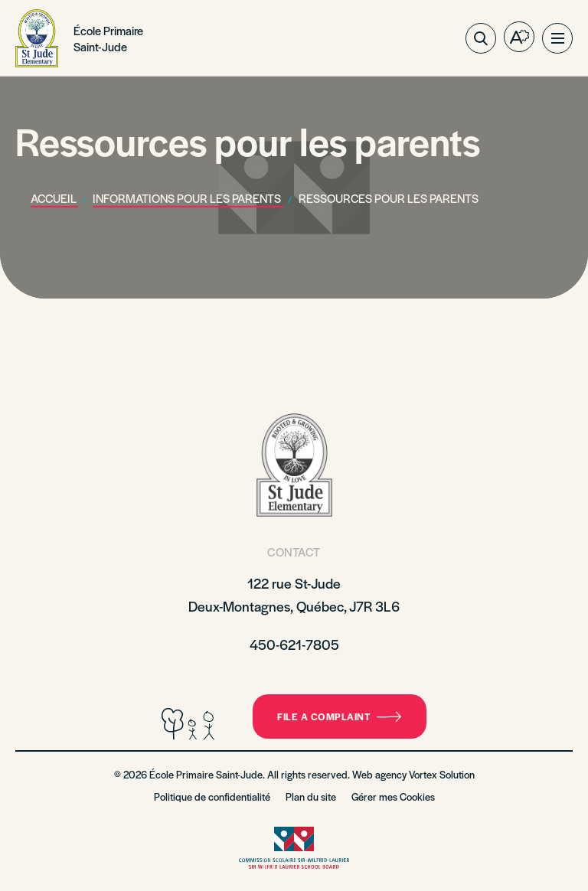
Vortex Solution (442, 774)
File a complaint (340, 716)
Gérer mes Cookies (393, 796)
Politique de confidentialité (212, 796)
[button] (557, 38)
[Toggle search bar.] (481, 38)
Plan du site (311, 796)
